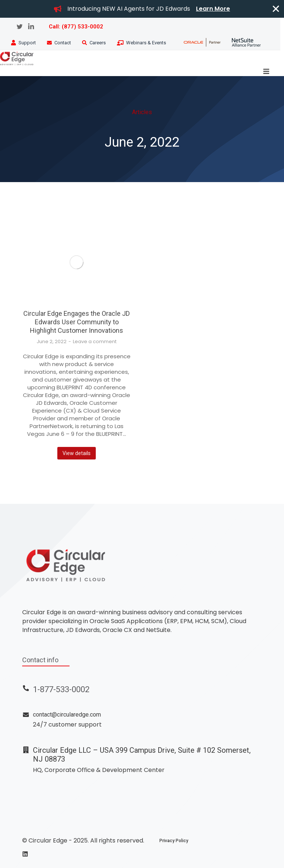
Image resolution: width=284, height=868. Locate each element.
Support (27, 43)
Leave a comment (95, 342)
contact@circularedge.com (67, 715)
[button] (266, 71)
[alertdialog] (142, 9)
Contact (63, 43)
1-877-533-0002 (61, 689)
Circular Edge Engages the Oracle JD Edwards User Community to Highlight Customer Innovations (77, 322)
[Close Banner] (276, 9)
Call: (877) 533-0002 (76, 27)
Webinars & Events (146, 43)
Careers (98, 43)
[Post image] (77, 262)
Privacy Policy (174, 841)
